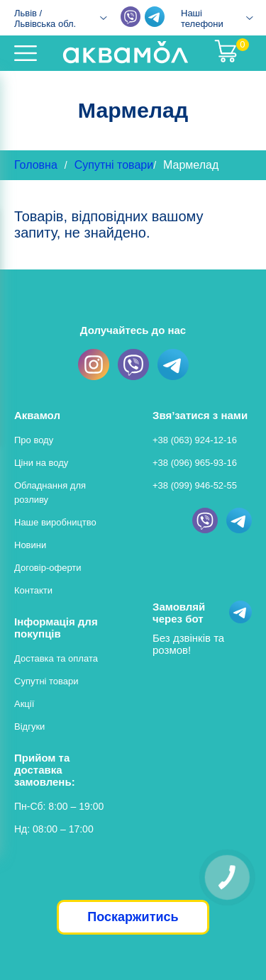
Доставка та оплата (56, 658)
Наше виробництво (55, 522)
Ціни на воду (41, 463)
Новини (30, 545)
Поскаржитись (133, 917)
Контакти (33, 590)
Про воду (34, 440)
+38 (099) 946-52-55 (195, 485)
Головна (36, 165)
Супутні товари (114, 165)
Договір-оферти (48, 568)
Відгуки (29, 726)
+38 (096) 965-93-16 (195, 463)
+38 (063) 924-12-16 (195, 440)
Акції (24, 704)
